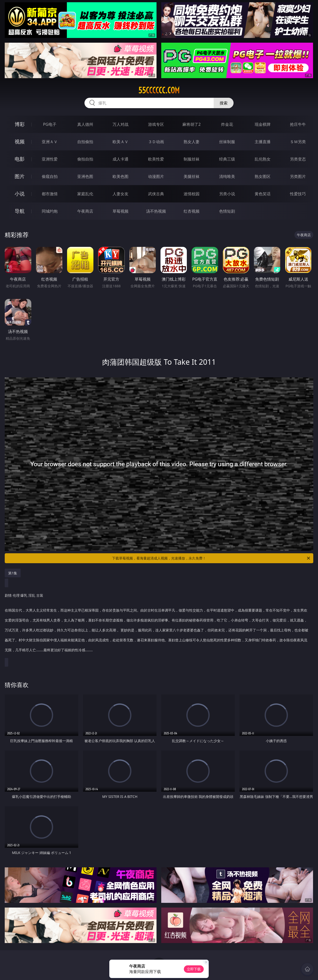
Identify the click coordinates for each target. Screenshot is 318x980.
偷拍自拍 (85, 159)
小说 (20, 194)
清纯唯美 (227, 176)
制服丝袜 (192, 159)
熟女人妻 (192, 142)
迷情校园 (192, 194)
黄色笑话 (263, 194)
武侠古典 (156, 194)
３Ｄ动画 (156, 142)
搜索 (224, 103)
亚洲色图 (85, 176)
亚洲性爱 (50, 159)
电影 (20, 159)
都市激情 (50, 194)
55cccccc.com (159, 90)
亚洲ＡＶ (50, 142)
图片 (20, 176)
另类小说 (227, 194)
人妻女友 (120, 194)
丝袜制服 (227, 142)
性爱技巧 (298, 194)
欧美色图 (120, 176)
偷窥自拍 (50, 176)
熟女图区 (263, 176)
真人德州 (85, 124)
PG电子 (50, 124)
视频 (20, 142)
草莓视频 (120, 211)
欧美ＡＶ (120, 142)
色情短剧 (227, 211)
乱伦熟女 (263, 159)
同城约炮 (50, 211)
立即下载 (194, 969)
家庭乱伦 (85, 194)
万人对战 (120, 124)
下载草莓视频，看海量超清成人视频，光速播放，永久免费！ (211, 558)
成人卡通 (120, 159)
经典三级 (227, 159)
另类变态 (298, 159)
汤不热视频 (156, 211)
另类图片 (298, 176)
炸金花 (227, 124)
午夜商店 (85, 211)
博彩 (20, 124)
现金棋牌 (263, 124)
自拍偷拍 (85, 142)
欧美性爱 (156, 159)
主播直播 (263, 142)
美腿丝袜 (192, 176)
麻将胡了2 (191, 124)
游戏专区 (156, 124)
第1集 (13, 573)
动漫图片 (156, 176)
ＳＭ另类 (298, 142)
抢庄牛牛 (298, 124)
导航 (20, 211)
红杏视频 (192, 211)
